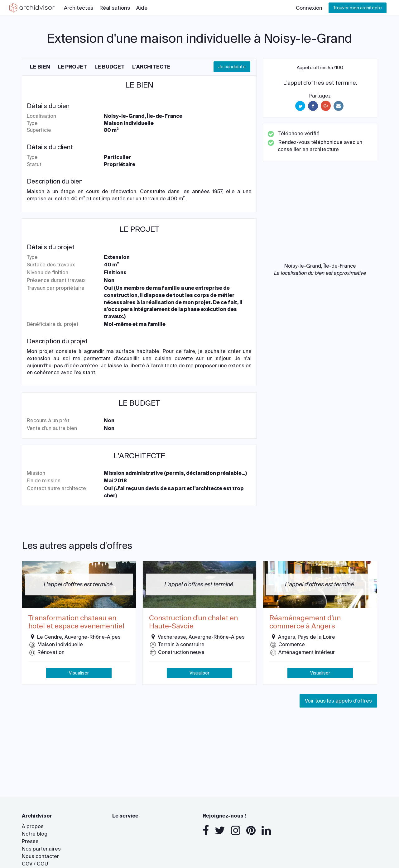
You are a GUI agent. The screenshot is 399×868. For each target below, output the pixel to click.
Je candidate (232, 67)
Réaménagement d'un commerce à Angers (305, 622)
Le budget (110, 67)
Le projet (72, 67)
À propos (33, 826)
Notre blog (35, 834)
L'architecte (151, 67)
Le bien (40, 67)
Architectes (79, 8)
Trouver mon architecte (358, 8)
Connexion (309, 8)
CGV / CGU (35, 864)
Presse (30, 841)
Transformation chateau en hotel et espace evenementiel (76, 622)
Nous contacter (40, 856)
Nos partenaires (41, 849)
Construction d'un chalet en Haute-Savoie (193, 622)
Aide (142, 8)
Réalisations (115, 8)
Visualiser (79, 673)
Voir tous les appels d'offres (338, 701)
